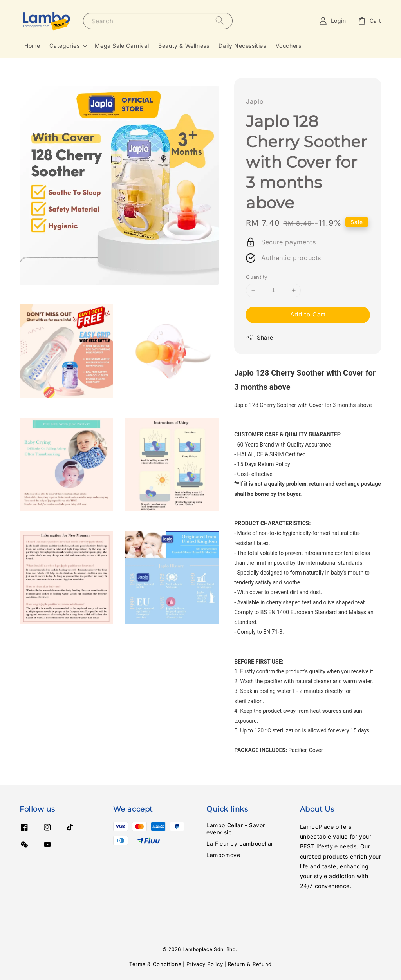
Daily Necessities (242, 46)
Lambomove (223, 855)
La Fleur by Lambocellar (240, 843)
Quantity (256, 277)
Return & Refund (250, 964)
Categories (64, 46)
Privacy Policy (205, 964)
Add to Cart (308, 314)
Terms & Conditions (155, 964)
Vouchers (289, 46)
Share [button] (259, 337)
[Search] (220, 21)
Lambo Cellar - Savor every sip (236, 829)
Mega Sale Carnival (122, 46)
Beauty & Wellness (184, 46)
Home (32, 46)
